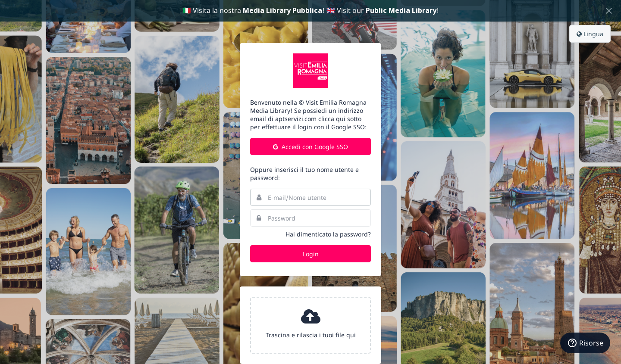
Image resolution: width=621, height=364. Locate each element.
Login (311, 254)
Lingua (590, 34)
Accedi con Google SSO (310, 147)
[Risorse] (585, 343)
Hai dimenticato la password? (328, 234)
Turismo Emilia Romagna (310, 71)
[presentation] (310, 325)
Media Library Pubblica (282, 10)
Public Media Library (401, 10)
